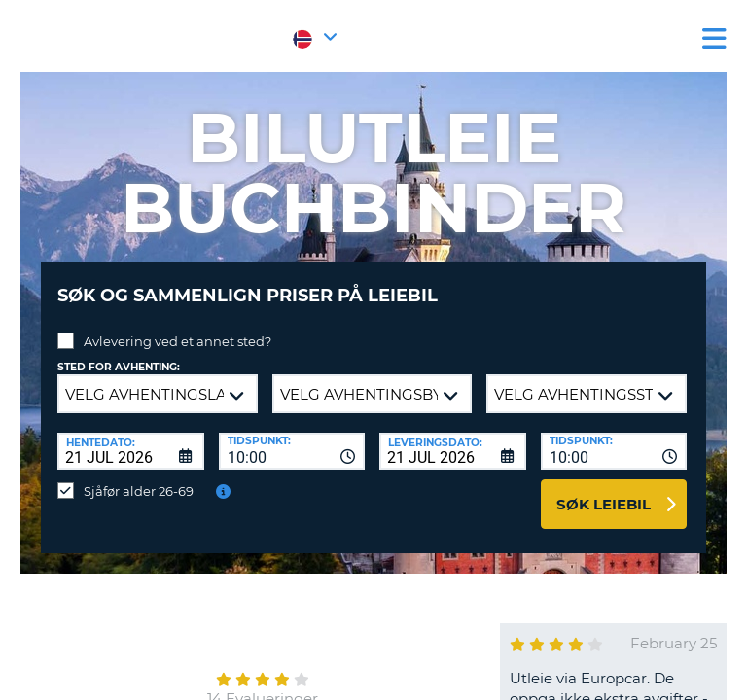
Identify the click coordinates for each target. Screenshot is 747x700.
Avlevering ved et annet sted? (178, 341)
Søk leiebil (604, 504)
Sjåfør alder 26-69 (139, 491)
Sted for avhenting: (119, 367)
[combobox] (292, 451)
